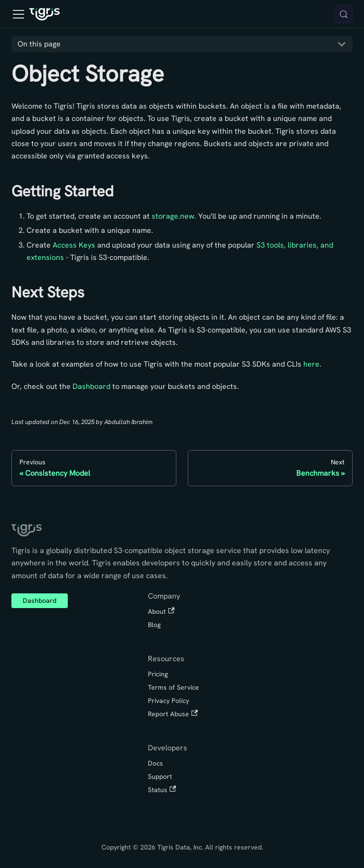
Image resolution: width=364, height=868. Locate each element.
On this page (39, 44)
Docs (155, 763)
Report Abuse (173, 714)
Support (160, 776)
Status (162, 790)
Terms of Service (173, 687)
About (161, 611)
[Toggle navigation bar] (18, 14)
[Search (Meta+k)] (344, 14)
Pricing (158, 674)
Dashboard (91, 386)
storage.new (173, 216)
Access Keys (74, 245)
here (311, 364)
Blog (154, 625)
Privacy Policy (168, 701)
